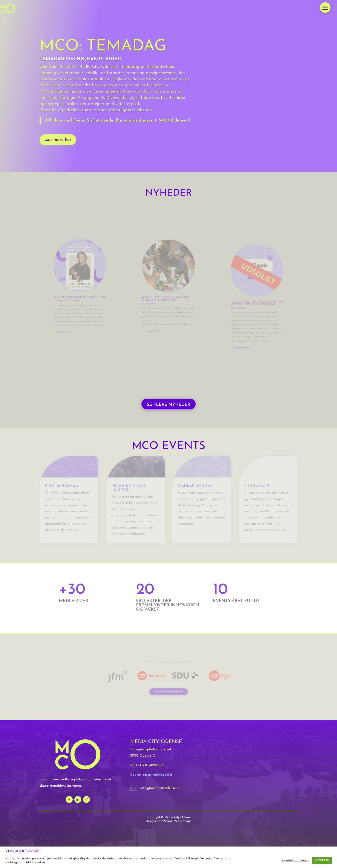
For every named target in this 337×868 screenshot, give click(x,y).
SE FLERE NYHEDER (168, 405)
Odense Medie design (177, 821)
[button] (325, 8)
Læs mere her (58, 140)
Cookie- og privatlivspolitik (151, 775)
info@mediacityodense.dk (160, 788)
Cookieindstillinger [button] (296, 861)
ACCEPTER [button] (322, 861)
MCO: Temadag (103, 46)
